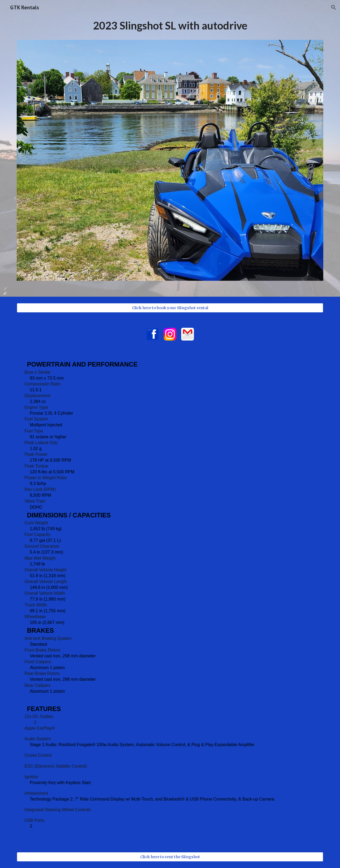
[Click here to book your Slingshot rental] (170, 308)
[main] (170, 28)
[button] (334, 7)
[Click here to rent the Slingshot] (170, 857)
